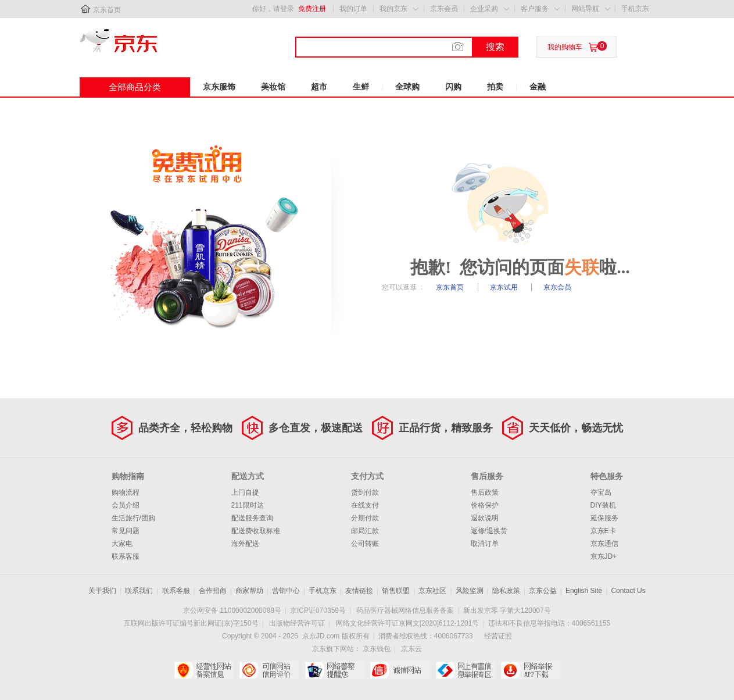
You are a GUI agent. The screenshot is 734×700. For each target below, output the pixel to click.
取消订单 (485, 544)
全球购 (407, 87)
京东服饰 (219, 87)
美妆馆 (273, 87)
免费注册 (312, 9)
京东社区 (432, 591)
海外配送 (245, 544)
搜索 (495, 47)
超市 (319, 87)
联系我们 (139, 591)
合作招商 (213, 591)
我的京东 (393, 9)
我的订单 (353, 9)
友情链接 (359, 591)
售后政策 (485, 492)
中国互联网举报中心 (465, 670)
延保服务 (604, 518)
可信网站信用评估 (269, 670)
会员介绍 (126, 505)
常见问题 (126, 531)
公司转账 (365, 544)
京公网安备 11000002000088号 (232, 610)
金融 (538, 87)
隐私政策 (506, 591)
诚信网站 (400, 670)
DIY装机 (603, 505)
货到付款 (365, 492)
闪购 (453, 87)
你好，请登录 (273, 9)
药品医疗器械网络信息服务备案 (405, 610)
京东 (119, 40)
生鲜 (361, 87)
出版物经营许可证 (297, 623)
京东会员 (444, 9)
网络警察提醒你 (334, 670)
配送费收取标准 (256, 531)
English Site (584, 591)
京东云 (411, 649)
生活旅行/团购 (133, 518)
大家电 (122, 544)
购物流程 (126, 492)
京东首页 (107, 10)
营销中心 (286, 591)
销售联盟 (396, 591)
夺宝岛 (601, 492)
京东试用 (505, 287)
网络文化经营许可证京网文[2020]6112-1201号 (408, 623)
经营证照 (498, 636)
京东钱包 (377, 649)
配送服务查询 (252, 518)
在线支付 (365, 505)
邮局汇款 (365, 531)
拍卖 (495, 87)
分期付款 (365, 518)
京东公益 (543, 591)
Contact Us (628, 591)
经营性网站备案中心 (204, 670)
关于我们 (102, 591)
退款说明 (485, 518)
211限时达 (248, 505)
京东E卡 (603, 531)
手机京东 (635, 9)
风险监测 (470, 591)
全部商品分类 (135, 87)
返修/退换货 (489, 531)
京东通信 (604, 544)
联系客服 (126, 556)
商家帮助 (249, 591)
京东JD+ (604, 556)
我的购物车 (565, 47)
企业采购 (484, 9)
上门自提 (245, 492)
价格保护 (485, 505)
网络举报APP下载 (530, 670)
